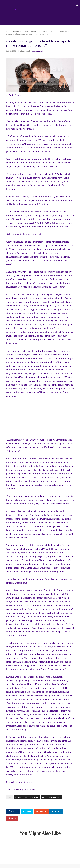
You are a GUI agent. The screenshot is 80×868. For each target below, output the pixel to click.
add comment (37, 56)
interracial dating (28, 29)
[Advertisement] (40, 415)
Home (8, 29)
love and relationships (47, 29)
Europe (16, 29)
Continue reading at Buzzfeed (20, 780)
